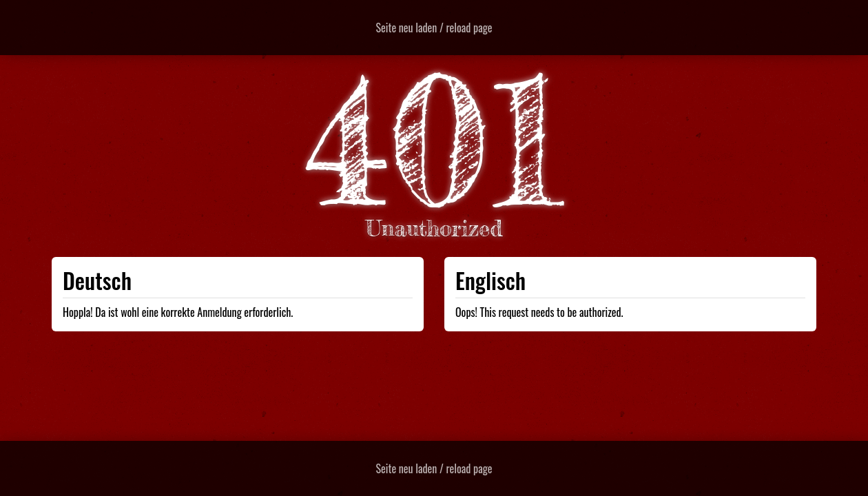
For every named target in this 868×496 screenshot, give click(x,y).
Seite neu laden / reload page (434, 28)
